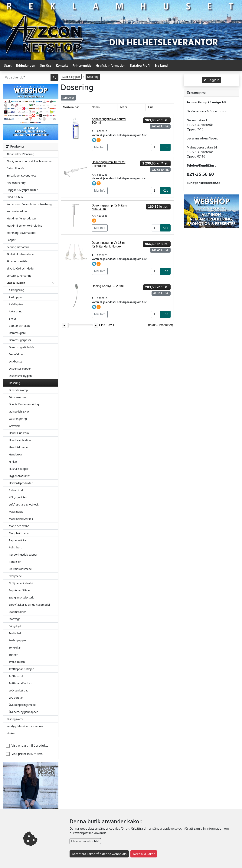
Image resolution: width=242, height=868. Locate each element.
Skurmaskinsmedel (21, 569)
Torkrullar (15, 648)
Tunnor (13, 655)
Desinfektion (17, 354)
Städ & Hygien (71, 77)
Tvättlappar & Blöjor (21, 669)
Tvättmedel (16, 676)
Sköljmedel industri (21, 583)
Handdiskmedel (19, 447)
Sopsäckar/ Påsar (20, 590)
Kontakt (62, 65)
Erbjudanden (26, 65)
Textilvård (15, 633)
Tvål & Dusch (17, 662)
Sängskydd (16, 626)
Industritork (16, 490)
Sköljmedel (16, 576)
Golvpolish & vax (19, 412)
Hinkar (13, 462)
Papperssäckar (18, 540)
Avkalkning (16, 311)
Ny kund (161, 65)
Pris (151, 107)
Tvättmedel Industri (21, 683)
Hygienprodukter (19, 476)
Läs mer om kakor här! (85, 841)
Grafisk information (111, 65)
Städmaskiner (17, 612)
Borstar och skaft (19, 326)
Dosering (15, 383)
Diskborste (16, 361)
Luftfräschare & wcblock (24, 504)
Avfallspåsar (16, 304)
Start (8, 65)
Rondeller (15, 562)
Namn (96, 107)
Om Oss (46, 65)
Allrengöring (17, 290)
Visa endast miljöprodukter (31, 745)
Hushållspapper (19, 469)
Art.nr (124, 107)
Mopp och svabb (19, 526)
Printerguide (82, 65)
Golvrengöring (18, 419)
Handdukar (16, 454)
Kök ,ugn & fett (18, 497)
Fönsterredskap (18, 397)
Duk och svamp (18, 390)
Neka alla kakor (144, 854)
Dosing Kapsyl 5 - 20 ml (108, 286)
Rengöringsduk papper (23, 555)
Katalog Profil (140, 65)
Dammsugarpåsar (20, 340)
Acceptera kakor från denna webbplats (99, 854)
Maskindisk (16, 512)
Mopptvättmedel (19, 533)
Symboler (68, 98)
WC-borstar (16, 698)
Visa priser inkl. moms (27, 754)
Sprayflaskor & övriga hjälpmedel (29, 605)
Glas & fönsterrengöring (24, 404)
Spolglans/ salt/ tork (21, 597)
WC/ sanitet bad (19, 690)
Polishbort (15, 547)
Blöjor (13, 319)
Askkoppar (15, 297)
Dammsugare (17, 333)
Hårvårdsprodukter (21, 483)
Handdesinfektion (20, 440)
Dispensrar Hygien (20, 376)
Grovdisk (14, 426)
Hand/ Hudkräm (19, 433)
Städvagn (15, 619)
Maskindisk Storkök (21, 519)
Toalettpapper (18, 640)
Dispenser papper (20, 369)
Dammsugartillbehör (22, 347)
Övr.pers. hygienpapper (23, 712)
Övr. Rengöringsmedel (23, 705)
